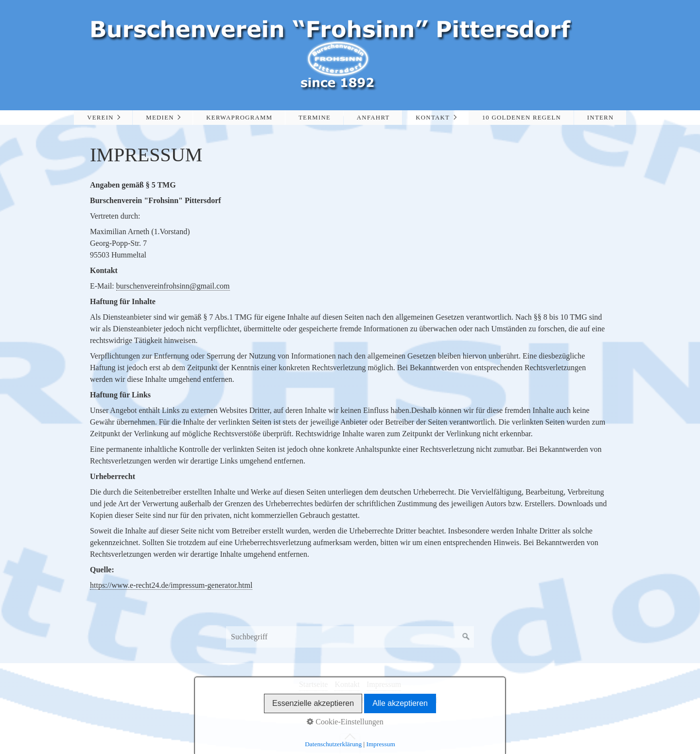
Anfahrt (373, 118)
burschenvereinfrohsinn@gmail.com (173, 286)
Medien (160, 118)
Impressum (384, 684)
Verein (100, 118)
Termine (315, 118)
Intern (601, 118)
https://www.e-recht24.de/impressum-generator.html (171, 585)
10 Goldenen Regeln (522, 118)
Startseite (314, 684)
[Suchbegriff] (350, 637)
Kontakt (433, 118)
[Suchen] (466, 637)
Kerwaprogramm (239, 118)
